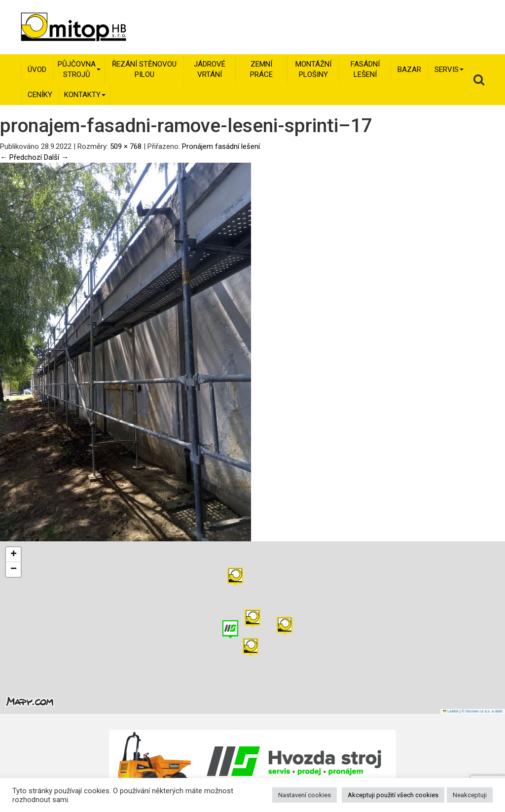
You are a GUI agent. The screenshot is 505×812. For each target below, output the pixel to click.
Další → (56, 157)
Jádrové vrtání (210, 69)
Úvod (37, 70)
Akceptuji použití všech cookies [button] (393, 795)
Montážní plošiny (313, 69)
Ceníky (40, 95)
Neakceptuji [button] (470, 795)
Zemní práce (261, 69)
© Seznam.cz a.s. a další (482, 711)
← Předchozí (21, 157)
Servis (449, 70)
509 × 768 (126, 146)
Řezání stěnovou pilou (144, 69)
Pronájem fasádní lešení (221, 146)
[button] (285, 626)
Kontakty (85, 95)
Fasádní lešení (365, 69)
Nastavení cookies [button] (305, 795)
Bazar (409, 70)
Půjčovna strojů (79, 69)
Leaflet (451, 711)
